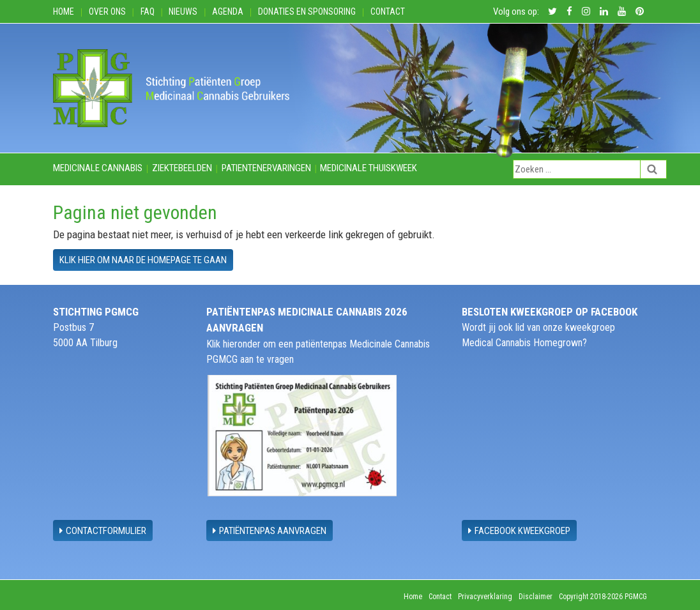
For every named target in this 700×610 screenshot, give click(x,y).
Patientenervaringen (266, 168)
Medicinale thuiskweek (369, 168)
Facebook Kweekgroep (519, 531)
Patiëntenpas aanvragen (270, 531)
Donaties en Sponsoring (307, 11)
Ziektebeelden (182, 168)
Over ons (107, 11)
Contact (388, 11)
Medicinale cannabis (98, 168)
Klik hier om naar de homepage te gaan (143, 260)
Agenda (228, 11)
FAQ (148, 11)
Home (64, 11)
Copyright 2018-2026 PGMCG (603, 597)
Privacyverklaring (485, 597)
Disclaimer (536, 597)
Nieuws (183, 11)
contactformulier (103, 531)
